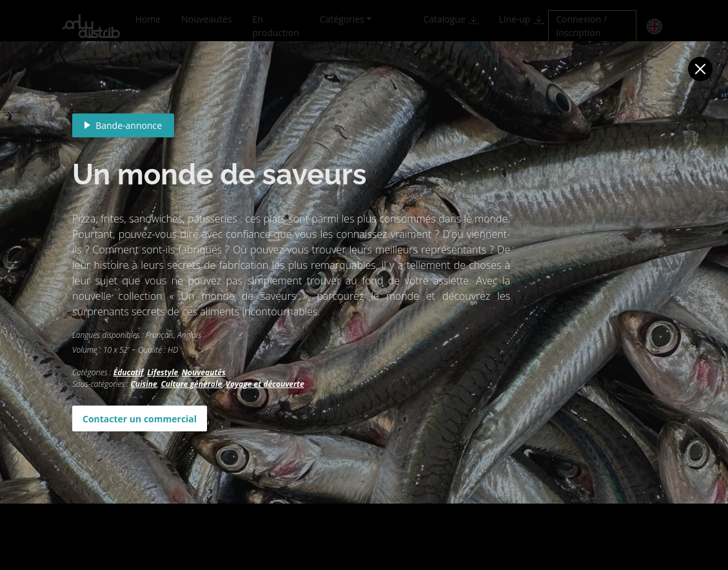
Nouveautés (204, 372)
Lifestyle (162, 372)
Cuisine (143, 384)
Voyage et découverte (265, 384)
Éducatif (129, 372)
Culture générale (191, 384)
